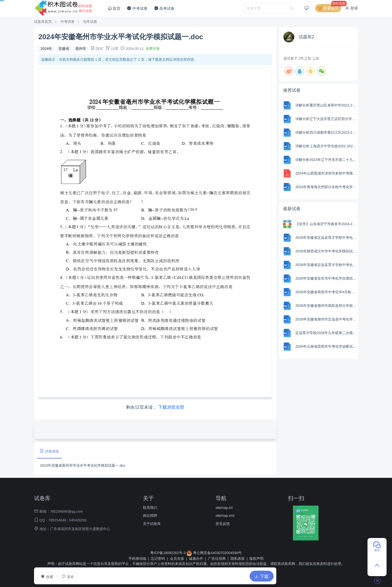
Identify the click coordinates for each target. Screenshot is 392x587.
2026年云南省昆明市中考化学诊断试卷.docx (326, 346)
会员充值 (177, 559)
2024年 (46, 49)
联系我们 (150, 508)
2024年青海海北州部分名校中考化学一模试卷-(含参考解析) (326, 187)
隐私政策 (238, 559)
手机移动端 (137, 559)
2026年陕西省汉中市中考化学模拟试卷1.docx (326, 251)
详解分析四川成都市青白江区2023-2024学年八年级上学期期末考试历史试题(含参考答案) (326, 132)
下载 (262, 577)
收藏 (47, 576)
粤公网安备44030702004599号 (214, 553)
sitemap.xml (225, 516)
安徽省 (64, 49)
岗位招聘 (150, 516)
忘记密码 (158, 559)
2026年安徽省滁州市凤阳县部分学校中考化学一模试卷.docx (326, 306)
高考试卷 (164, 8)
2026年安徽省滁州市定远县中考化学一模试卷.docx (326, 319)
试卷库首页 (43, 22)
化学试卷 (90, 22)
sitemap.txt (224, 508)
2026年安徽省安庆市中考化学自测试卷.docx (326, 278)
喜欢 (68, 577)
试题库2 (306, 37)
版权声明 (256, 559)
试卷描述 (49, 451)
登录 (351, 8)
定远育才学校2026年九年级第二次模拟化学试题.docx (326, 333)
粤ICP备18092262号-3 (169, 553)
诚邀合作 (196, 559)
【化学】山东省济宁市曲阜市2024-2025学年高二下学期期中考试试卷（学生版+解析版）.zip (326, 224)
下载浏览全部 (171, 407)
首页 (114, 8)
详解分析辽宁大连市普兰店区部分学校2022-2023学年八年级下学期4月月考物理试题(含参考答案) (326, 119)
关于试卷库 (152, 524)
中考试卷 (137, 8)
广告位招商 (217, 559)
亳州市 (81, 49)
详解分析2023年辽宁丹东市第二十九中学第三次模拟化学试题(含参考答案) (326, 160)
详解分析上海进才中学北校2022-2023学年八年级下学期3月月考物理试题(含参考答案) (326, 146)
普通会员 (330, 8)
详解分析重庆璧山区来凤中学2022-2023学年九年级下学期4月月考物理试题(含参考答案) (326, 105)
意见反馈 (223, 524)
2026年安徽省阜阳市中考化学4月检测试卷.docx (326, 292)
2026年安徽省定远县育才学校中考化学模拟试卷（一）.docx (326, 265)
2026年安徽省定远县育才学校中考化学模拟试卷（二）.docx (326, 238)
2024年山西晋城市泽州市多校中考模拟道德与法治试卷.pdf (326, 173)
